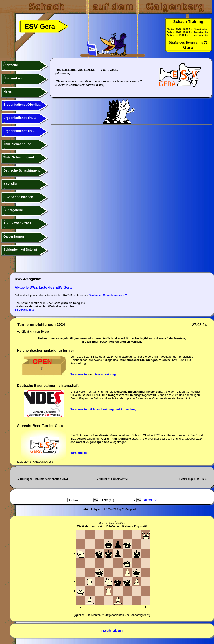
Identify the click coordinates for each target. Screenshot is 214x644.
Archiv (150, 500)
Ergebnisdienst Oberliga (22, 105)
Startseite (11, 65)
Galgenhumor (14, 236)
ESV (51, 462)
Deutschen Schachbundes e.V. (108, 295)
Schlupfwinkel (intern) (20, 250)
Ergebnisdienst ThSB (20, 118)
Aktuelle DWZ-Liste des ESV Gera (43, 287)
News (8, 91)
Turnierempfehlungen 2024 (41, 325)
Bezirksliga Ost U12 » (193, 479)
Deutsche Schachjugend (22, 170)
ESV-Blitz (10, 184)
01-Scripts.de (130, 509)
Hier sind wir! (13, 78)
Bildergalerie (13, 210)
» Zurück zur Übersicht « (112, 479)
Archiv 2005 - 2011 (17, 223)
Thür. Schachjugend (19, 157)
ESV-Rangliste (24, 310)
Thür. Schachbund (17, 144)
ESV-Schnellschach (18, 197)
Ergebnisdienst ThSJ (19, 131)
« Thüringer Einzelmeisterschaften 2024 (43, 479)
